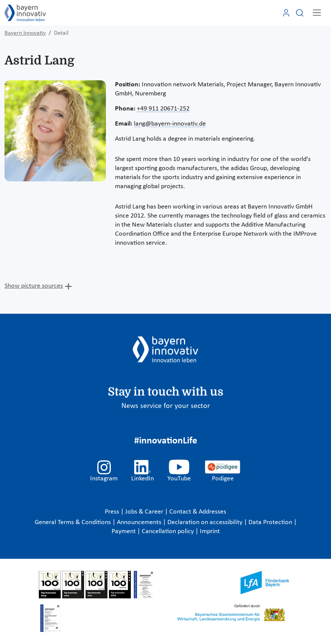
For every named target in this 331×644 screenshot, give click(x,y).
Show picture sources (34, 286)
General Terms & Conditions (74, 522)
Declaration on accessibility (206, 522)
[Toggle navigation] (317, 13)
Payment (124, 531)
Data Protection (271, 522)
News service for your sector (166, 406)
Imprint (210, 531)
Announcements (140, 522)
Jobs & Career (145, 512)
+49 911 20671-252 (163, 109)
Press (113, 512)
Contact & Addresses (198, 512)
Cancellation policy (169, 531)
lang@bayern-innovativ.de (170, 124)
